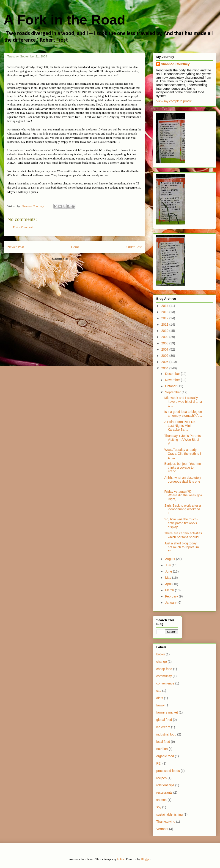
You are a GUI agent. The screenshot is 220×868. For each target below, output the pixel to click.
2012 (165, 318)
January (171, 603)
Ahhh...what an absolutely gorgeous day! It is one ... (183, 481)
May (168, 578)
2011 (165, 324)
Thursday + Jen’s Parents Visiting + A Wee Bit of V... (183, 440)
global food (164, 720)
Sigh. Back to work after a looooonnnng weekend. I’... (183, 509)
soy (159, 807)
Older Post (134, 247)
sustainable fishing (169, 814)
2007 (165, 349)
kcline (121, 859)
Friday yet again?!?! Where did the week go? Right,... (183, 495)
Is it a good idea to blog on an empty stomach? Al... (183, 414)
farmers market (167, 712)
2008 (165, 343)
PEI (159, 763)
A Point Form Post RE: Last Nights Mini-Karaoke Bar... (180, 426)
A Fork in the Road (65, 20)
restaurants (164, 792)
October (171, 386)
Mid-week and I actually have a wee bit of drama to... (183, 402)
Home (75, 247)
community (164, 676)
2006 (165, 356)
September (173, 392)
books (161, 654)
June (169, 571)
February (172, 596)
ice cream (163, 727)
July (168, 565)
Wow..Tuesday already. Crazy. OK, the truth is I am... (183, 454)
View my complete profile (174, 101)
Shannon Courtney (175, 64)
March (170, 590)
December (173, 374)
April (169, 584)
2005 (165, 362)
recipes (161, 778)
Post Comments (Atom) (83, 259)
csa (159, 691)
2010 (165, 331)
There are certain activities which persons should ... (183, 535)
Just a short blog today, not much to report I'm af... (182, 547)
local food (163, 742)
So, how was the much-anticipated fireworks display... (181, 523)
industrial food (166, 734)
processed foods (168, 771)
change (162, 662)
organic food (165, 756)
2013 (165, 312)
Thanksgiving (166, 822)
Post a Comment (23, 227)
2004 (165, 368)
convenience (165, 683)
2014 (165, 306)
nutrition (162, 749)
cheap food (164, 669)
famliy (161, 705)
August (170, 559)
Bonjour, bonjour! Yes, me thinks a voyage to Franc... (183, 468)
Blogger (146, 859)
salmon (161, 800)
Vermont (162, 829)
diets (160, 698)
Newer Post (16, 247)
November (173, 380)
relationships (165, 785)
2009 (165, 337)
